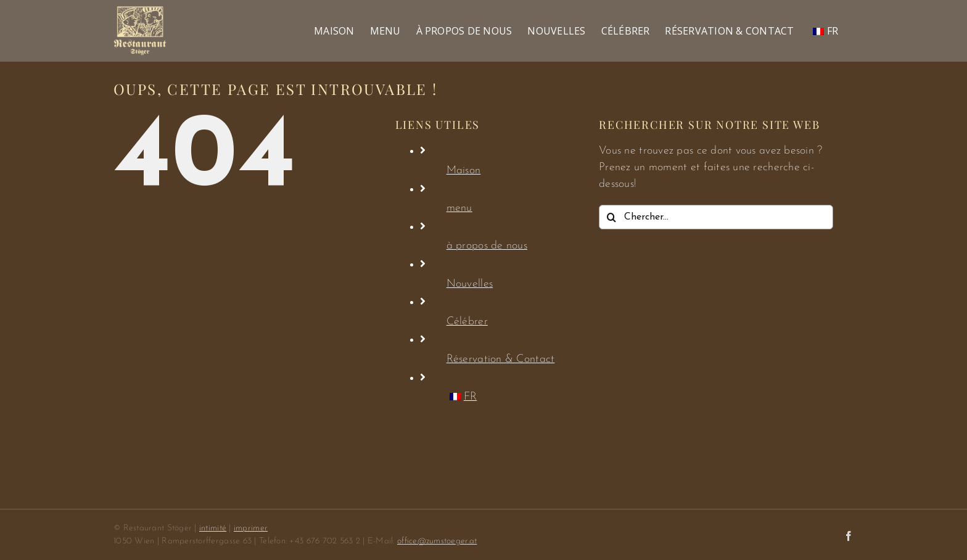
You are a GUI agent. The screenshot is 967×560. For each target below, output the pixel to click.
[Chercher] (611, 217)
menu (459, 208)
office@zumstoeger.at (437, 541)
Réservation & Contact (501, 359)
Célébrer (467, 322)
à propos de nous (487, 246)
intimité (213, 528)
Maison (464, 171)
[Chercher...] (716, 217)
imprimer (251, 528)
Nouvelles (470, 284)
